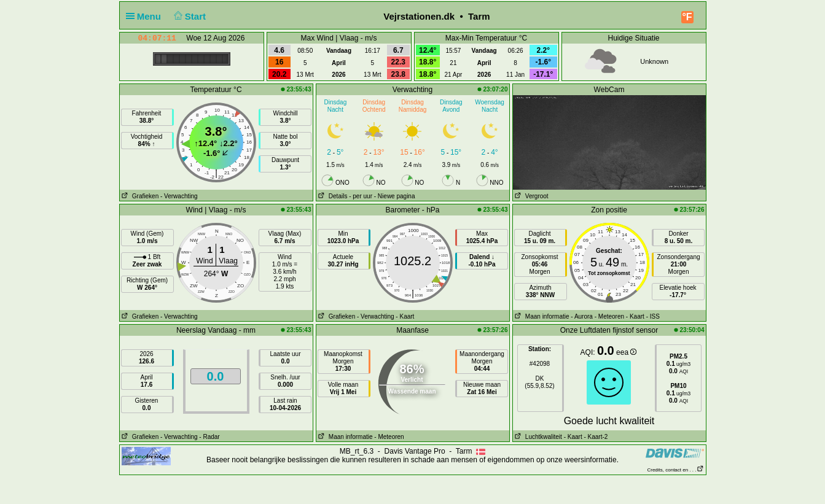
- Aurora (582, 316)
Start (188, 16)
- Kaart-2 (595, 437)
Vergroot (531, 196)
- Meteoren (609, 316)
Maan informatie (541, 316)
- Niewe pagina (395, 196)
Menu (146, 16)
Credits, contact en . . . (675, 470)
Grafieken (139, 196)
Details (332, 196)
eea (626, 352)
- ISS (653, 316)
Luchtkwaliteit (538, 437)
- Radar (209, 437)
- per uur (361, 196)
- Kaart (405, 316)
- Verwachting (179, 196)
